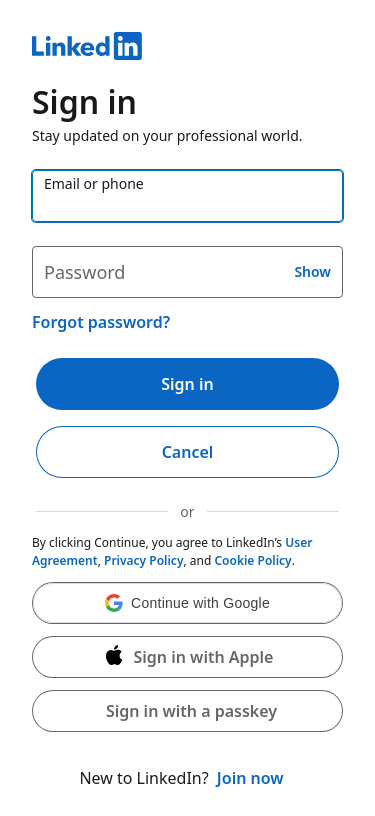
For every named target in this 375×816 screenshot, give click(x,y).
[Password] (187, 272)
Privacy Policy (143, 560)
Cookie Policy (252, 560)
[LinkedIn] (187, 49)
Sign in (187, 384)
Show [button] (312, 271)
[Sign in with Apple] (187, 657)
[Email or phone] (187, 196)
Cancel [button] (188, 452)
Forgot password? (101, 322)
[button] (187, 603)
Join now (250, 778)
